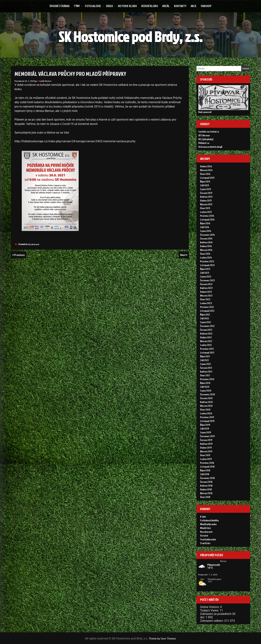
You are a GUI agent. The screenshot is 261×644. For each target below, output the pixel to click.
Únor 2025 (205, 208)
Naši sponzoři (205, 112)
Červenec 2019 (207, 436)
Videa (109, 6)
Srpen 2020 (206, 391)
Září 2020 (205, 387)
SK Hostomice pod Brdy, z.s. (131, 37)
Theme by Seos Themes (162, 638)
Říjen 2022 (205, 314)
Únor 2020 (205, 410)
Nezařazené (34, 244)
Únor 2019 (205, 455)
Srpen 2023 (206, 276)
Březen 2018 (206, 493)
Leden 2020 (206, 413)
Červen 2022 (206, 330)
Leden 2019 (206, 459)
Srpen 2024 (206, 231)
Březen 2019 (206, 451)
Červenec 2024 (207, 235)
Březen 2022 (206, 341)
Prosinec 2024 (207, 216)
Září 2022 (205, 318)
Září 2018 (205, 474)
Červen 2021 (206, 368)
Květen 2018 (206, 486)
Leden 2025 (206, 212)
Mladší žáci (205, 528)
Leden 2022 (206, 345)
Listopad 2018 (207, 467)
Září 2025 (205, 185)
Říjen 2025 (205, 181)
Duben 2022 (206, 337)
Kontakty (180, 6)
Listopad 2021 (207, 352)
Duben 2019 (206, 448)
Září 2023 (205, 273)
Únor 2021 (205, 375)
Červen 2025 (206, 193)
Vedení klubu (150, 6)
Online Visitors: (210, 607)
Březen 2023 (206, 295)
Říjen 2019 (205, 425)
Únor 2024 (205, 254)
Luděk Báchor (45, 81)
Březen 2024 (206, 250)
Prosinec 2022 (207, 307)
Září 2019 (205, 429)
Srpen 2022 (206, 322)
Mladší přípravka (208, 524)
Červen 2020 (206, 398)
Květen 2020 (206, 402)
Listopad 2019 (207, 421)
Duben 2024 (206, 246)
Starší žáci (205, 543)
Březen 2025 (206, 204)
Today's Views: (210, 610)
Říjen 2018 (205, 470)
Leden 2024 (206, 257)
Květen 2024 (206, 242)
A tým (203, 516)
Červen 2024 (206, 238)
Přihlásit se (204, 143)
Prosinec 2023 (207, 261)
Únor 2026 (205, 174)
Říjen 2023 (205, 269)
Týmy (77, 6)
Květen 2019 (206, 444)
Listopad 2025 (207, 178)
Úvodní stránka (59, 6)
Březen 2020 (206, 406)
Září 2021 (204, 360)
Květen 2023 (206, 288)
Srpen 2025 (206, 189)
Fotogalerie (93, 6)
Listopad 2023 (207, 265)
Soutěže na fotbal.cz (209, 131)
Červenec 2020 (208, 394)
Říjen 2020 (205, 383)
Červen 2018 (206, 482)
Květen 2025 (206, 197)
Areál (166, 6)
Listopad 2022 (207, 311)
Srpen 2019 (206, 432)
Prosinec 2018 (207, 463)
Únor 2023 (205, 299)
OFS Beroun (204, 135)
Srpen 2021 (205, 364)
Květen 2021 (206, 372)
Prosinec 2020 (207, 379)
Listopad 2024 (207, 219)
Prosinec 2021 (207, 349)
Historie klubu (127, 6)
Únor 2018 (205, 497)
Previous (19, 255)
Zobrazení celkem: (212, 621)
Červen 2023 (206, 284)
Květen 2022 (206, 333)
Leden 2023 (206, 303)
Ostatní (204, 535)
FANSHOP (206, 6)
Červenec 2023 (207, 280)
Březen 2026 (206, 170)
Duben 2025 (206, 200)
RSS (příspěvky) (206, 139)
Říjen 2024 (205, 223)
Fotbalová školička (209, 520)
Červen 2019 (206, 440)
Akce (194, 6)
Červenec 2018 (207, 478)
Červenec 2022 (207, 326)
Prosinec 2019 (207, 417)
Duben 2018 (206, 489)
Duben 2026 (206, 166)
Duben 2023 (206, 292)
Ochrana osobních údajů (210, 147)
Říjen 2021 (205, 356)
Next (183, 255)
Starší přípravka (208, 539)
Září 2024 (205, 227)
